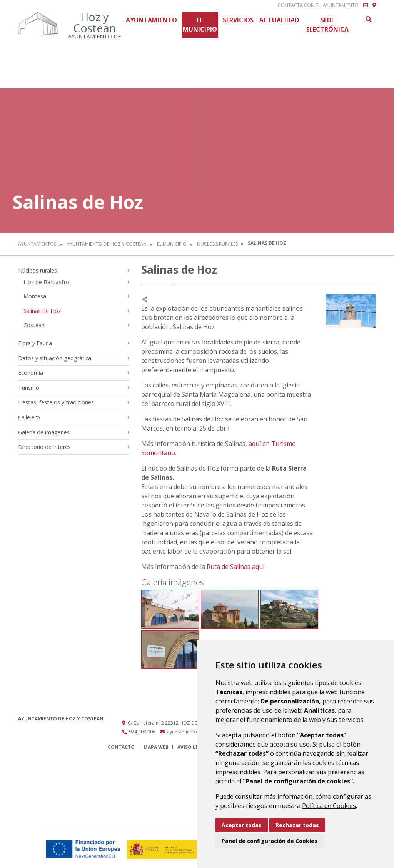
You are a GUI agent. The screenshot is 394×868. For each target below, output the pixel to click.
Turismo (29, 388)
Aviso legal (192, 747)
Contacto (121, 747)
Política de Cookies (329, 806)
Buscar (368, 19)
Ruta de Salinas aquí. (236, 567)
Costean (34, 325)
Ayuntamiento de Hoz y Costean (107, 244)
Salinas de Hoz (42, 311)
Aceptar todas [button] (242, 825)
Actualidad (279, 20)
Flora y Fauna (35, 343)
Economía (31, 373)
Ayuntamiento (151, 20)
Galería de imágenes (44, 432)
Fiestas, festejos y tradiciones (56, 402)
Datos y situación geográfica (55, 358)
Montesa (35, 296)
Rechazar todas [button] (297, 825)
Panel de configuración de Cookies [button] (270, 841)
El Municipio (200, 25)
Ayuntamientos (37, 244)
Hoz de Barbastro (46, 282)
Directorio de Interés (44, 447)
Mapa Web (156, 747)
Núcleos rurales (217, 244)
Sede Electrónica (327, 25)
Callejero (29, 417)
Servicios (238, 20)
